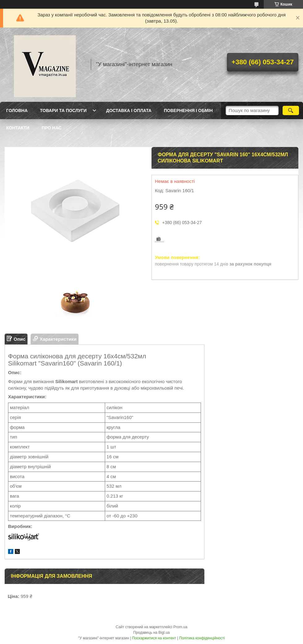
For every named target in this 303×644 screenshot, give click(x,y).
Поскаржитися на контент (154, 638)
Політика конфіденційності (202, 638)
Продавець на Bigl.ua (151, 633)
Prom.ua (180, 627)
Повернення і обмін (188, 110)
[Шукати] (291, 110)
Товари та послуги (63, 110)
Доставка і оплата (129, 110)
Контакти (18, 128)
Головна (17, 110)
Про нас (52, 128)
